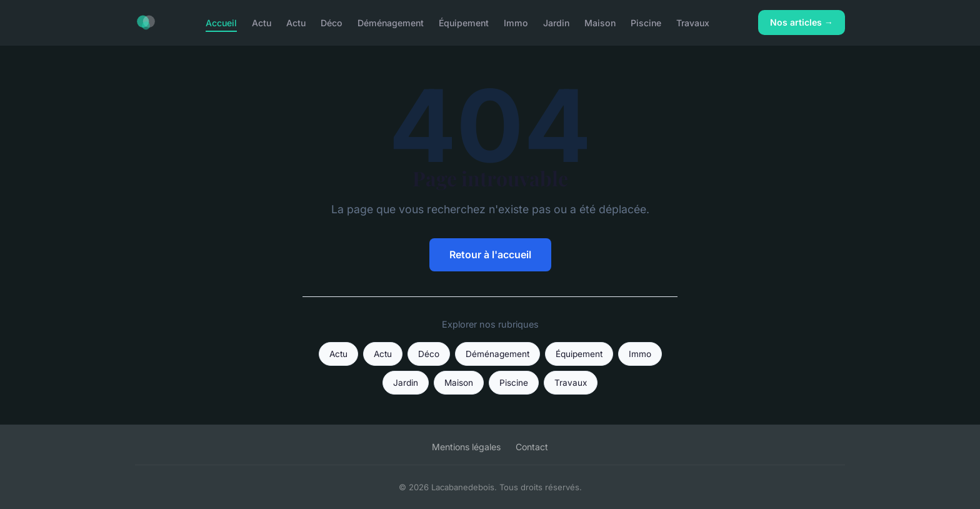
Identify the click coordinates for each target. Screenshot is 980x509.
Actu (262, 22)
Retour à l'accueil (490, 254)
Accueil (221, 22)
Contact (532, 447)
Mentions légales (466, 447)
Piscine (646, 22)
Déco (332, 22)
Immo (516, 22)
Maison (600, 22)
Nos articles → (802, 22)
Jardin (556, 22)
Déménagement (391, 22)
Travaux (693, 22)
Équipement (464, 22)
